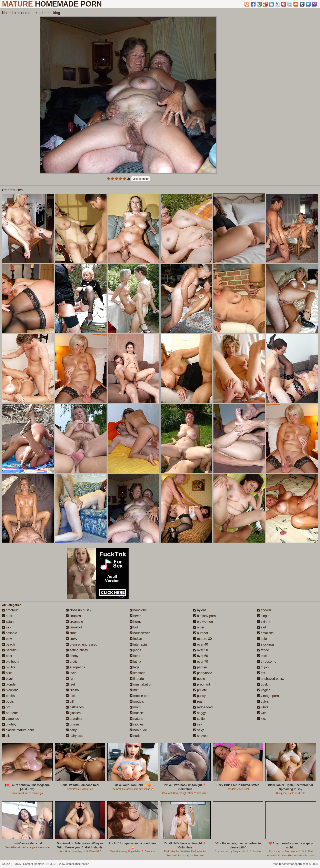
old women (203, 622)
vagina (264, 690)
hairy (71, 730)
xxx (261, 719)
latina (135, 662)
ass (6, 627)
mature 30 (202, 639)
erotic (72, 662)
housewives (140, 633)
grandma (74, 719)
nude (135, 736)
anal (7, 616)
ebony (72, 656)
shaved (200, 736)
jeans (135, 650)
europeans (75, 667)
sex (198, 724)
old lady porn (204, 616)
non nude (138, 730)
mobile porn (140, 696)
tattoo (263, 650)
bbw (7, 639)
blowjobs (10, 690)
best (7, 656)
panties (200, 667)
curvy (72, 639)
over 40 (201, 644)
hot (134, 627)
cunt (71, 633)
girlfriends (75, 707)
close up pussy (78, 610)
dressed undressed (82, 644)
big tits (9, 667)
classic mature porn (18, 730)
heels (135, 616)
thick (262, 656)
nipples (137, 724)
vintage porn (268, 696)
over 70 (201, 662)
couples (73, 616)
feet (70, 684)
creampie (74, 622)
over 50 (201, 650)
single (263, 616)
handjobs (138, 610)
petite (199, 679)
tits (261, 673)
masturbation (141, 684)
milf (134, 690)
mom (135, 707)
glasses (73, 713)
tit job (263, 667)
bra (6, 707)
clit (6, 736)
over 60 (201, 656)
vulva (263, 702)
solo (262, 639)
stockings (266, 644)
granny (73, 724)
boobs (8, 696)
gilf (70, 702)
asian (8, 622)
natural (136, 719)
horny (136, 622)
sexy (198, 730)
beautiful (10, 650)
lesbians (137, 673)
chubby (9, 724)
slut (262, 627)
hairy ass (74, 736)
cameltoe (11, 719)
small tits (265, 633)
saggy (199, 713)
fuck (71, 696)
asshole (10, 633)
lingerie (137, 679)
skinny (264, 622)
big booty (11, 662)
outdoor (201, 633)
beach (8, 644)
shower (264, 610)
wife (262, 713)
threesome (267, 662)
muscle (137, 713)
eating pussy (77, 650)
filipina (72, 690)
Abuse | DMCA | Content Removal (24, 864)
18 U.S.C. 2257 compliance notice (68, 864)
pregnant (202, 684)
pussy (199, 696)
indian (136, 639)
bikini (8, 673)
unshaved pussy (271, 679)
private (200, 690)
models (137, 702)
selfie (199, 719)
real (198, 702)
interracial (139, 644)
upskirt (264, 684)
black (8, 679)
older (199, 627)
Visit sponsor (141, 179)
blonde (9, 684)
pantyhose (203, 673)
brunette (10, 713)
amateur (10, 610)
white (263, 707)
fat (69, 679)
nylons (200, 610)
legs (134, 667)
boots (8, 702)
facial (71, 673)
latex (135, 656)
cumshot (74, 627)
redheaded (203, 707)
